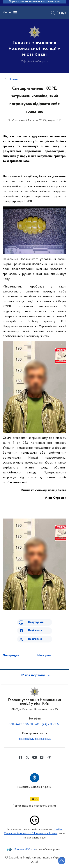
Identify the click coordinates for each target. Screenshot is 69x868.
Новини (14, 79)
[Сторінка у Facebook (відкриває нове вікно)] (20, 757)
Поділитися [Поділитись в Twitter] (35, 639)
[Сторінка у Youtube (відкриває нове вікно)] (35, 757)
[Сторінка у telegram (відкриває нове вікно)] (49, 757)
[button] (35, 675)
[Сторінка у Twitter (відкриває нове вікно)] (27, 757)
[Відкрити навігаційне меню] (15, 13)
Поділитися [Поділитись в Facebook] (35, 631)
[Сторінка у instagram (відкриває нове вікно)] (42, 757)
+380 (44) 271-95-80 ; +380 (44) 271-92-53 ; (35, 724)
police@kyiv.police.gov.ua (35, 739)
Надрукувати (36, 622)
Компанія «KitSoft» (25, 850)
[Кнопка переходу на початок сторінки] (62, 861)
